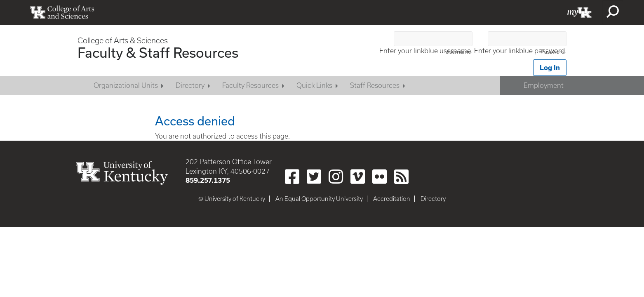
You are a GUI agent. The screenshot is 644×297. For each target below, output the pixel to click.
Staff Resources (375, 85)
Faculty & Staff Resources (158, 52)
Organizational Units (126, 85)
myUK (580, 12)
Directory (190, 85)
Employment (544, 85)
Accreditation (392, 199)
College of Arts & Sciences (123, 41)
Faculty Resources (250, 85)
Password (553, 52)
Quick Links (314, 85)
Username (458, 52)
